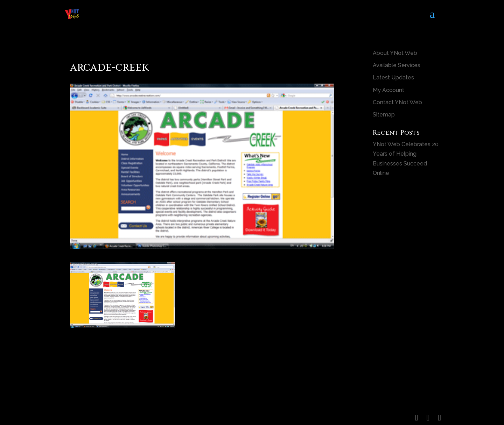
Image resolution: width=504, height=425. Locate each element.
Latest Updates (393, 77)
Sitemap (384, 115)
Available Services (397, 65)
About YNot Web (395, 53)
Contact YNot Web (397, 102)
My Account (388, 90)
